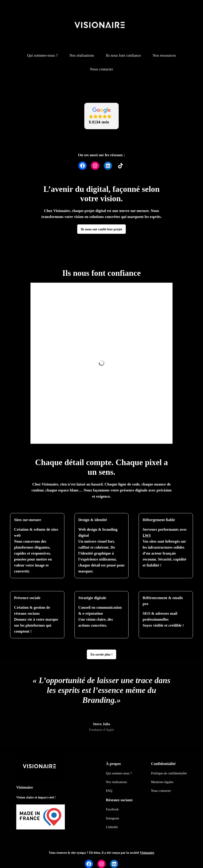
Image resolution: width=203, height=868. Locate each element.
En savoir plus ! (101, 654)
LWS (147, 535)
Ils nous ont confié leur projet (102, 229)
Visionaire (25, 787)
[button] (101, 116)
